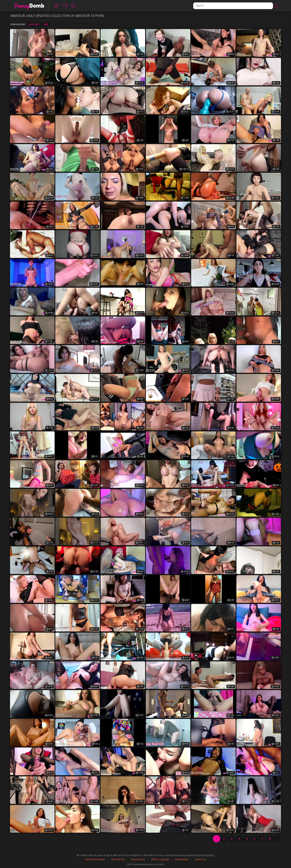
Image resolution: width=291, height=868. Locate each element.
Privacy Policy (138, 859)
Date (46, 24)
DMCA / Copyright (160, 859)
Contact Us (200, 859)
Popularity (34, 24)
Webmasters (182, 859)
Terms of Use (118, 859)
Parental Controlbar (95, 859)
